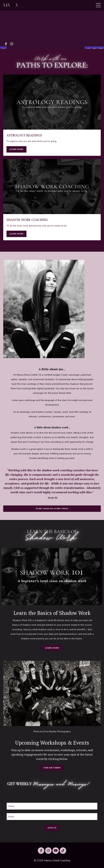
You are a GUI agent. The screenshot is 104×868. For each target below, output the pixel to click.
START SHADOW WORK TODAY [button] (52, 508)
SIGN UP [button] (52, 828)
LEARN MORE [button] (52, 648)
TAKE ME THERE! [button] (52, 768)
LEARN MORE (16, 149)
